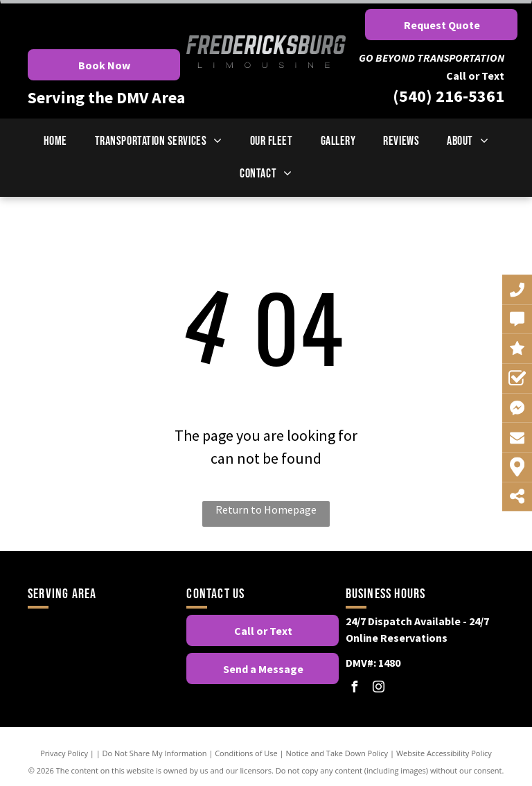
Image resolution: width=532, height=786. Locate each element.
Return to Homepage (266, 509)
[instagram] (379, 689)
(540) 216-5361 (449, 96)
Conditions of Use (246, 753)
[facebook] (355, 689)
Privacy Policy (64, 753)
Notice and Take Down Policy (337, 753)
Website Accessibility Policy (444, 753)
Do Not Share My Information (155, 753)
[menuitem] (55, 141)
